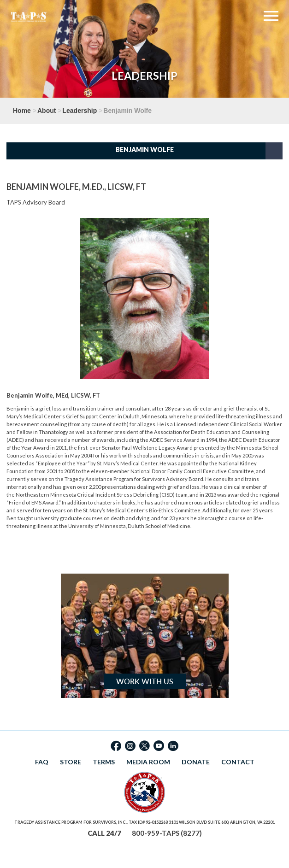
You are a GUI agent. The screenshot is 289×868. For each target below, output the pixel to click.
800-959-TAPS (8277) (167, 833)
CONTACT (238, 762)
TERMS (104, 762)
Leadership (80, 111)
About (47, 111)
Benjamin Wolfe (145, 150)
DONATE (196, 762)
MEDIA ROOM (148, 762)
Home (22, 111)
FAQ (42, 762)
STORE (71, 762)
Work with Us (145, 681)
